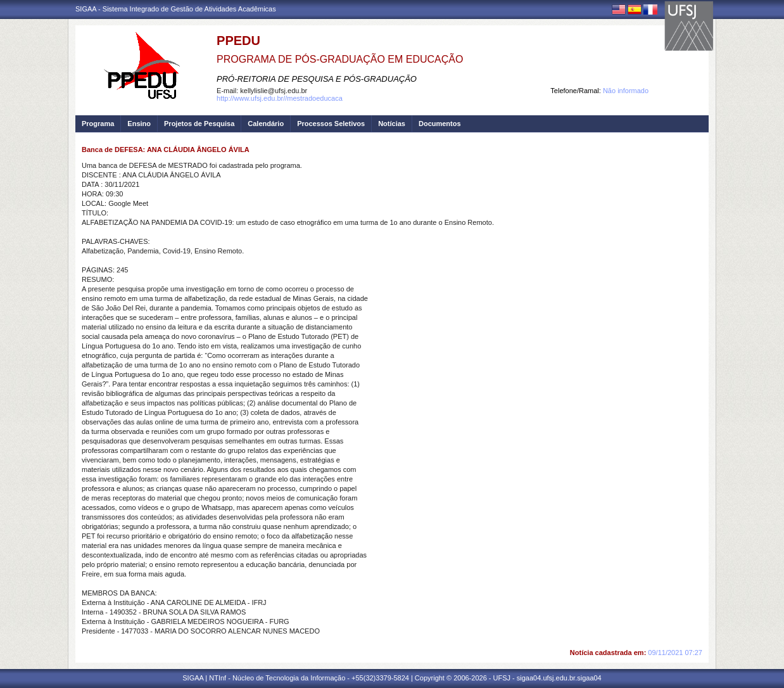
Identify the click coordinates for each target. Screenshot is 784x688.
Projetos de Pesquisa (199, 124)
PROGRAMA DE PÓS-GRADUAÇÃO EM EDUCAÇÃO (340, 59)
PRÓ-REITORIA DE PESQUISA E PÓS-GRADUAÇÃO (317, 79)
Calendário (266, 124)
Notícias (392, 124)
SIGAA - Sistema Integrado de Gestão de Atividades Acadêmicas (176, 9)
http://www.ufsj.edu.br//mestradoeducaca (280, 98)
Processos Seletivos (331, 124)
